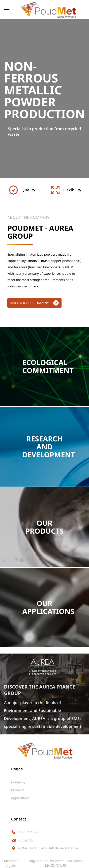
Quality (22, 190)
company (18, 782)
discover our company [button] (34, 303)
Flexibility (65, 190)
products (18, 790)
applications (20, 798)
